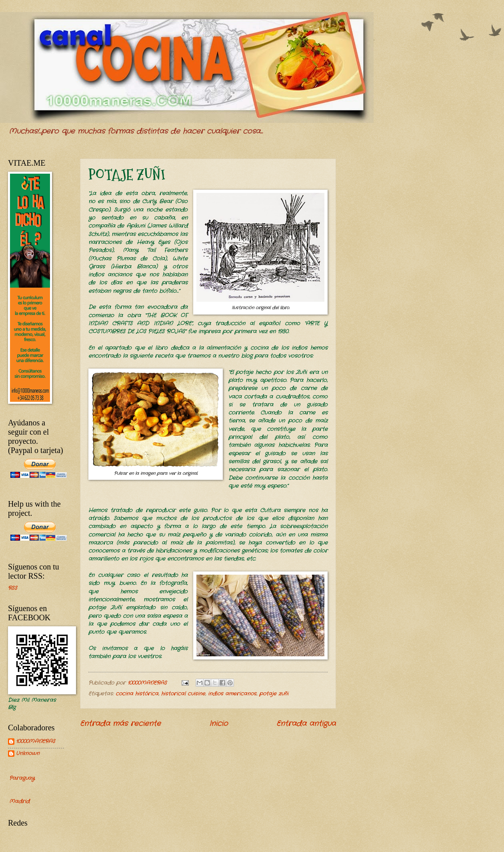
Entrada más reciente (120, 724)
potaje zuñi (274, 694)
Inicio (219, 724)
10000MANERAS (36, 742)
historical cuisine (183, 694)
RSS (13, 588)
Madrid (19, 801)
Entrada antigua (306, 724)
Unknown (28, 754)
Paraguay (22, 778)
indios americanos (232, 694)
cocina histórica (137, 694)
